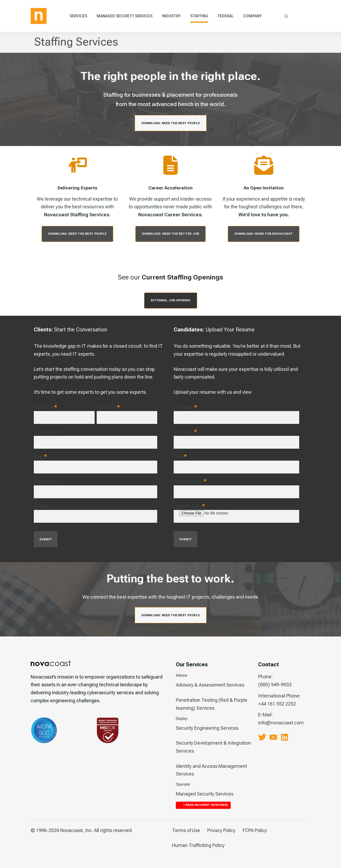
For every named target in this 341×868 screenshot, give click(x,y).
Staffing (199, 16)
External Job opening (171, 300)
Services (78, 16)
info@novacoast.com (281, 723)
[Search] (286, 16)
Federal (226, 16)
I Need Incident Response (307, 16)
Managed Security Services (125, 16)
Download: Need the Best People (171, 123)
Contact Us (299, 16)
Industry (171, 16)
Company (252, 16)
